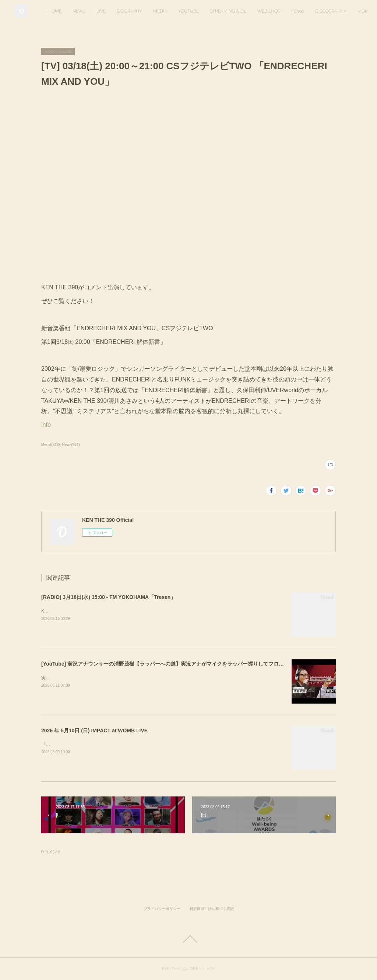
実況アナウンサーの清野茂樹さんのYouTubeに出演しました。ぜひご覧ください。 (123, 678)
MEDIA (212, 11)
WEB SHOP (320, 11)
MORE (349, 11)
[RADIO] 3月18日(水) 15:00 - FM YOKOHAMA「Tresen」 (108, 597)
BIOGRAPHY (181, 11)
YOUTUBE (240, 11)
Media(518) (51, 445)
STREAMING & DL (280, 11)
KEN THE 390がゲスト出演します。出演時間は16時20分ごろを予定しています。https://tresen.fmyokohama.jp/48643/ (158, 611)
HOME (106, 11)
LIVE (153, 11)
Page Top (188, 939)
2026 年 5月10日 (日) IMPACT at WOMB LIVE (94, 730)
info (46, 425)
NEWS (131, 11)
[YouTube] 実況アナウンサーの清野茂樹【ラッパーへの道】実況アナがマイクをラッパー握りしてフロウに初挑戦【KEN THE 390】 (194, 664)
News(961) (71, 445)
